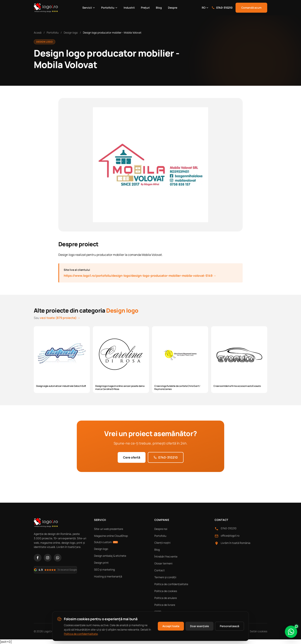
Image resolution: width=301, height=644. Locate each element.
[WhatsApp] (58, 558)
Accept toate (171, 626)
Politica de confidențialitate (171, 584)
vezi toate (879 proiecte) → (60, 318)
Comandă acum (251, 8)
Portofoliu (109, 8)
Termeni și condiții (165, 577)
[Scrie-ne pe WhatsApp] (291, 632)
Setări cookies (258, 631)
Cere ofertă (132, 457)
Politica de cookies (166, 591)
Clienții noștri (162, 543)
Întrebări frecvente (166, 556)
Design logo (71, 33)
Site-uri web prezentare (109, 529)
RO (205, 8)
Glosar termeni (163, 563)
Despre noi (161, 529)
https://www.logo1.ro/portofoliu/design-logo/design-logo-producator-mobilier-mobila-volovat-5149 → (140, 276)
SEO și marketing (104, 569)
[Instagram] (48, 558)
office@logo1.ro (230, 536)
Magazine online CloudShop (111, 536)
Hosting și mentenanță (108, 576)
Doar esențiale (199, 626)
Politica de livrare (165, 605)
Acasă (38, 33)
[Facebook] (38, 558)
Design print (101, 563)
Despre (173, 8)
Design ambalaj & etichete (110, 556)
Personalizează (229, 626)
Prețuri (145, 8)
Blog (159, 8)
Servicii (89, 8)
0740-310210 (222, 8)
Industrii (129, 8)
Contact (160, 570)
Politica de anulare (166, 598)
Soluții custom (106, 542)
